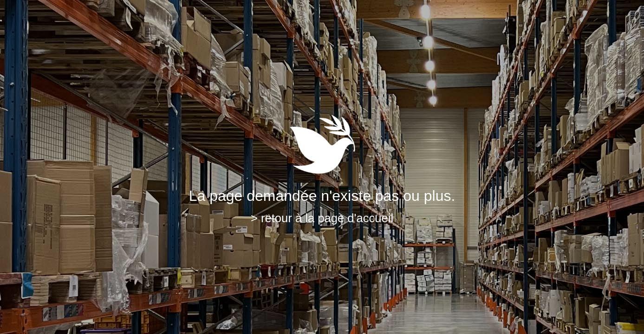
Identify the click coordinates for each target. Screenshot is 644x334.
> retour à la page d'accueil (322, 218)
